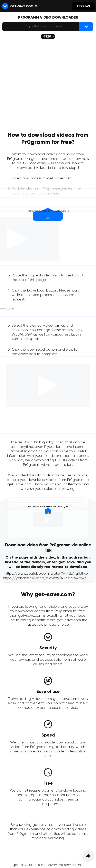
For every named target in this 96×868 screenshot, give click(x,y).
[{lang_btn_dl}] (86, 27)
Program (83, 6)
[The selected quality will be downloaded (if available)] (48, 36)
